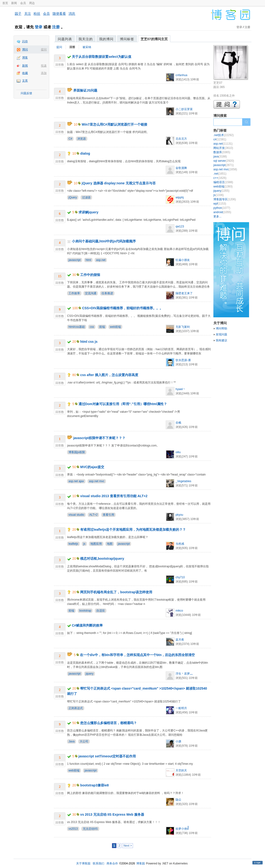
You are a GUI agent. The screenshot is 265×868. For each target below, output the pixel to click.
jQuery (73, 197)
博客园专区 (225, 199)
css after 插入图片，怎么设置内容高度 (109, 375)
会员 (23, 3)
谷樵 (178, 423)
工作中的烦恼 (90, 275)
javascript (75, 260)
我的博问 (106, 39)
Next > (128, 846)
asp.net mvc (97, 481)
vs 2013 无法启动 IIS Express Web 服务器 (112, 814)
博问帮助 (221, 329)
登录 (39, 27)
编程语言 (223, 182)
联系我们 (98, 863)
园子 (18, 14)
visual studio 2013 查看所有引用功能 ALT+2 (114, 496)
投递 (44, 66)
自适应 (101, 611)
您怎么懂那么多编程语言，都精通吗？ (108, 723)
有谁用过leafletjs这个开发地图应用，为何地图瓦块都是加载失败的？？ (133, 530)
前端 (102, 327)
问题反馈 (26, 93)
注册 (56, 27)
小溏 (178, 741)
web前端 (115, 327)
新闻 (14, 3)
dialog (85, 153)
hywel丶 (181, 389)
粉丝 (37, 14)
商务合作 (112, 863)
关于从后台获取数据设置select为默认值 (102, 57)
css (92, 327)
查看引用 (108, 515)
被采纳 (87, 47)
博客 (25, 58)
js (84, 544)
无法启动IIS (90, 829)
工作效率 (74, 293)
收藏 (25, 73)
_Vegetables (183, 481)
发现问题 (221, 334)
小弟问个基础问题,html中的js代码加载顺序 (104, 241)
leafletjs (73, 544)
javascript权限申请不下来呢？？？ (99, 438)
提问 (44, 49)
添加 (44, 73)
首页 (5, 3)
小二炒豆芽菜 (184, 109)
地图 (110, 544)
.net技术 (223, 135)
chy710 (180, 577)
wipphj (180, 197)
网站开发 (223, 148)
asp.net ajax (76, 481)
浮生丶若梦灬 (184, 674)
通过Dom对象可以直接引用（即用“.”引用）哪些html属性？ (123, 404)
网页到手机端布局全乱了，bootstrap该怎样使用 (116, 592)
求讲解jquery (88, 212)
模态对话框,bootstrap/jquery (102, 559)
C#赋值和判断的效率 (87, 625)
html (88, 260)
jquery (90, 674)
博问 (25, 49)
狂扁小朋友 (183, 260)
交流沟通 (91, 293)
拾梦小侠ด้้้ (182, 829)
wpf (220, 204)
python (222, 208)
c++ (220, 178)
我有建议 (221, 340)
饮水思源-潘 (183, 360)
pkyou (179, 515)
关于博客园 (83, 863)
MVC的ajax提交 (92, 467)
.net (220, 174)
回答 (72, 47)
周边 (32, 3)
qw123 (180, 226)
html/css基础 (77, 327)
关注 (28, 14)
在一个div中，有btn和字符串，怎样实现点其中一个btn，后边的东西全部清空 (137, 655)
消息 (72, 14)
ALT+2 (93, 515)
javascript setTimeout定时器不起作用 (107, 756)
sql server (224, 161)
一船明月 (181, 708)
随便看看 (59, 14)
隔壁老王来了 (184, 293)
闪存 (25, 41)
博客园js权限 (77, 452)
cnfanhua (181, 75)
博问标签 (127, 39)
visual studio (76, 515)
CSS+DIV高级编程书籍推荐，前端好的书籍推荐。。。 (123, 308)
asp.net (101, 260)
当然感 (180, 544)
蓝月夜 (180, 640)
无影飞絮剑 (183, 327)
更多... (217, 216)
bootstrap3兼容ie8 (94, 785)
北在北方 (181, 139)
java (220, 157)
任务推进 (107, 293)
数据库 (222, 152)
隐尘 (178, 800)
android (222, 212)
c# (220, 139)
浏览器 (82, 139)
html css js (89, 342)
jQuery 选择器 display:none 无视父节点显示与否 (118, 183)
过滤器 (86, 197)
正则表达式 (76, 708)
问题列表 (65, 39)
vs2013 (73, 829)
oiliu (178, 452)
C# (70, 139)
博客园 (141, 863)
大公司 (84, 741)
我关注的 (86, 39)
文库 (25, 81)
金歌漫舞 (181, 168)
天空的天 (181, 770)
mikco (179, 611)
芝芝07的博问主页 (154, 39)
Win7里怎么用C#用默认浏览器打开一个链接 (114, 124)
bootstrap (85, 611)
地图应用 (96, 544)
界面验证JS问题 (85, 90)
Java (71, 741)
